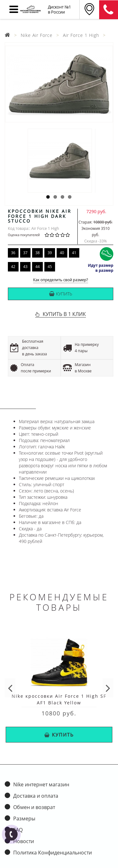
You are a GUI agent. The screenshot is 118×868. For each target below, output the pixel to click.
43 (25, 267)
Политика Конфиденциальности (53, 853)
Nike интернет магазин (41, 784)
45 (50, 267)
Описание (18, 403)
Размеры (24, 818)
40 (62, 253)
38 (37, 253)
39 (50, 253)
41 (74, 253)
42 (13, 267)
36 (13, 253)
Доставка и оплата (36, 796)
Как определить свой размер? (61, 280)
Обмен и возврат (34, 807)
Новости (24, 841)
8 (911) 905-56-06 (109, 10)
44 (37, 267)
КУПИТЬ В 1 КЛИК (64, 314)
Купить (61, 294)
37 (25, 253)
